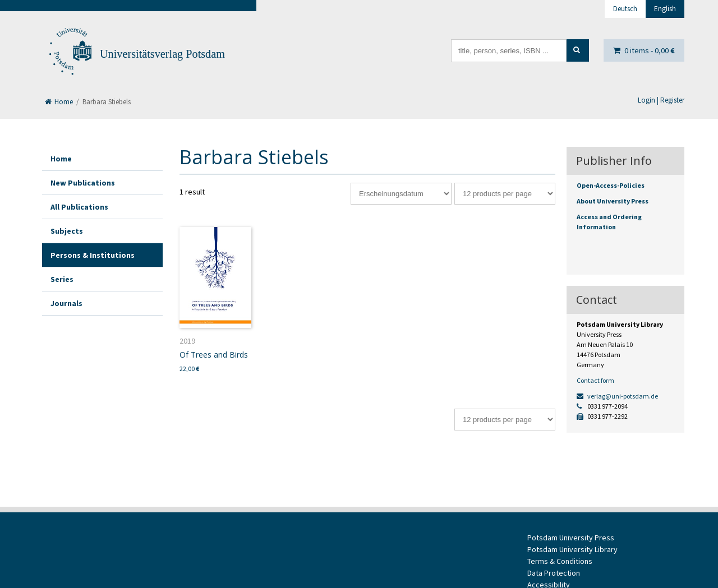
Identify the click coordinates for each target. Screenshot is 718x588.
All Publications (79, 207)
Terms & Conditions (560, 561)
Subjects (67, 231)
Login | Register (661, 100)
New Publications (83, 183)
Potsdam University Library (572, 549)
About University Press (613, 201)
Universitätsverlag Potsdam (162, 54)
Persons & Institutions (93, 255)
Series (62, 279)
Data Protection (554, 573)
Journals (66, 303)
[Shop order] (401, 194)
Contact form (595, 380)
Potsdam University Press (571, 538)
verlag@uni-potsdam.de (617, 396)
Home (59, 102)
